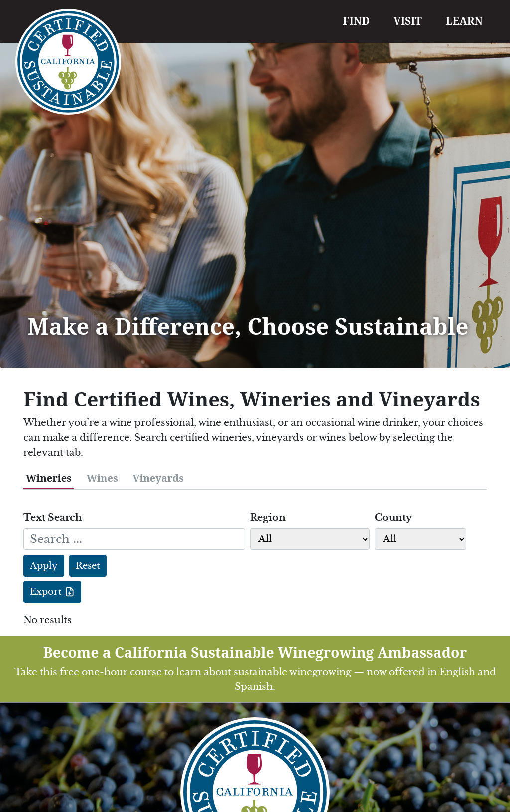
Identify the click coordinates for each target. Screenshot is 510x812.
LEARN (464, 21)
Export (46, 592)
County (393, 517)
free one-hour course (111, 672)
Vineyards (158, 478)
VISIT (408, 21)
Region (268, 517)
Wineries (49, 478)
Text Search (53, 517)
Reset (88, 566)
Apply (44, 566)
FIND (357, 21)
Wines (102, 478)
